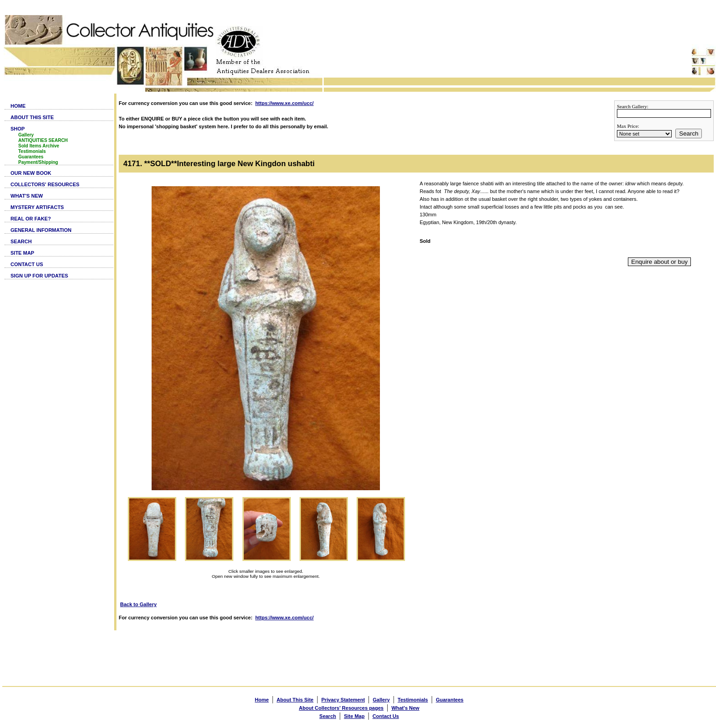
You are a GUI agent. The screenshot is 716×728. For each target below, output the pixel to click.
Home (262, 700)
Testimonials (32, 151)
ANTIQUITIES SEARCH (43, 140)
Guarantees (31, 157)
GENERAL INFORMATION (41, 230)
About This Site (295, 700)
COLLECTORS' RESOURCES (45, 184)
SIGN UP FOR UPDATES (39, 276)
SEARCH (21, 241)
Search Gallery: (633, 106)
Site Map (354, 716)
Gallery (26, 135)
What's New (405, 708)
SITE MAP (22, 253)
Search (689, 134)
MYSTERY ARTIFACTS (37, 207)
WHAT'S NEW (27, 196)
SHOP (18, 129)
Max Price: (628, 126)
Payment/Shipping (38, 162)
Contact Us (386, 716)
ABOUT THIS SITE (32, 117)
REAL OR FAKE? (31, 219)
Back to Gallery (138, 604)
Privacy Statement (343, 700)
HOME (18, 106)
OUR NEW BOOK (31, 173)
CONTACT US (27, 264)
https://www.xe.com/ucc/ (284, 103)
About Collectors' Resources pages (341, 708)
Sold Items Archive (39, 146)
